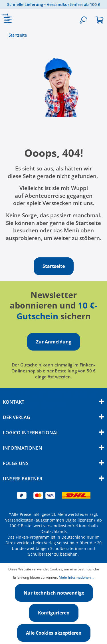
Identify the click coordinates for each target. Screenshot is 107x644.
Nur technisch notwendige (54, 593)
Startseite (18, 35)
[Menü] (8, 20)
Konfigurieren (54, 613)
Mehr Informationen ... (76, 577)
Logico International (31, 433)
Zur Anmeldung (54, 342)
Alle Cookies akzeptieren (54, 633)
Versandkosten (19, 520)
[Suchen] (83, 20)
